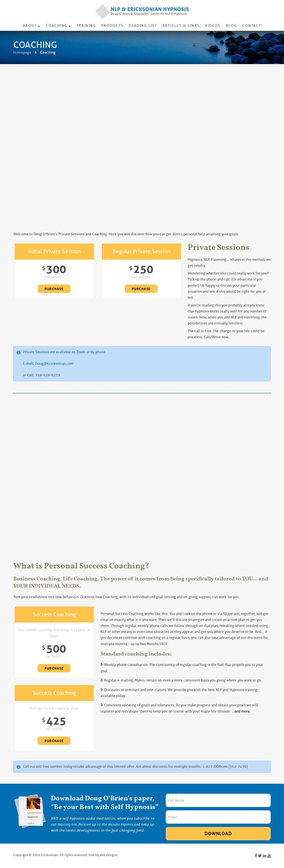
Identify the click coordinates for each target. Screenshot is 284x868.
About (30, 26)
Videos (213, 26)
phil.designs (109, 855)
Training (86, 26)
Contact (252, 26)
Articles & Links (181, 26)
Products (112, 26)
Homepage (22, 52)
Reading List (143, 26)
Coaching (57, 26)
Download (218, 834)
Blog (232, 26)
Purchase (54, 289)
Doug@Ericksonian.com (54, 364)
